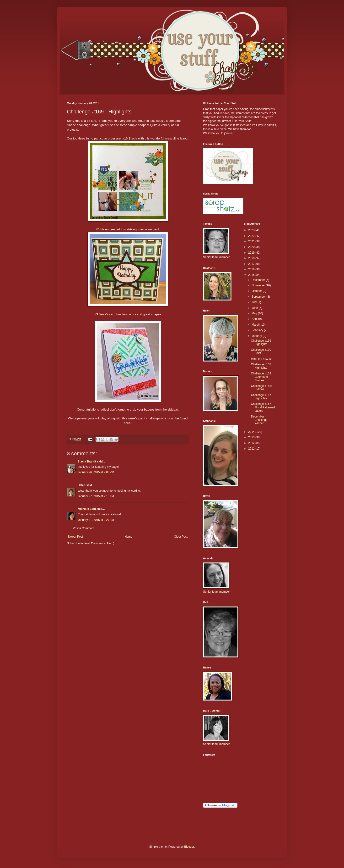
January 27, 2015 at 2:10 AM (96, 496)
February (258, 330)
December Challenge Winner (259, 420)
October (257, 291)
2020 (252, 247)
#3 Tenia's (102, 314)
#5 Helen (103, 229)
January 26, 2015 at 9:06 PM (96, 472)
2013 (252, 437)
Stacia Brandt (87, 462)
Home (129, 537)
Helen (82, 485)
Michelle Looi (87, 509)
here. (128, 423)
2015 (252, 275)
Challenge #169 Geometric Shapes (261, 377)
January (257, 336)
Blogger (189, 847)
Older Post (181, 537)
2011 (252, 449)
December (259, 280)
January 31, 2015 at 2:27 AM (96, 520)
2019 (252, 253)
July (255, 302)
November (259, 285)
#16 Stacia (130, 138)
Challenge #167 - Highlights (262, 397)
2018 (252, 258)
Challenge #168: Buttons (261, 388)
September (259, 297)
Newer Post (75, 537)
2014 (252, 432)
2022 (252, 236)
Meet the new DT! (262, 359)
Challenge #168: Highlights (261, 366)
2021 (252, 241)
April (255, 319)
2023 (252, 230)
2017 (252, 264)
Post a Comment (83, 528)
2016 (252, 269)
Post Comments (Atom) (99, 543)
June (255, 308)
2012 (252, 443)
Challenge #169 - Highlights (262, 342)
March (256, 325)
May (255, 313)
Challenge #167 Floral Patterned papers (263, 407)
